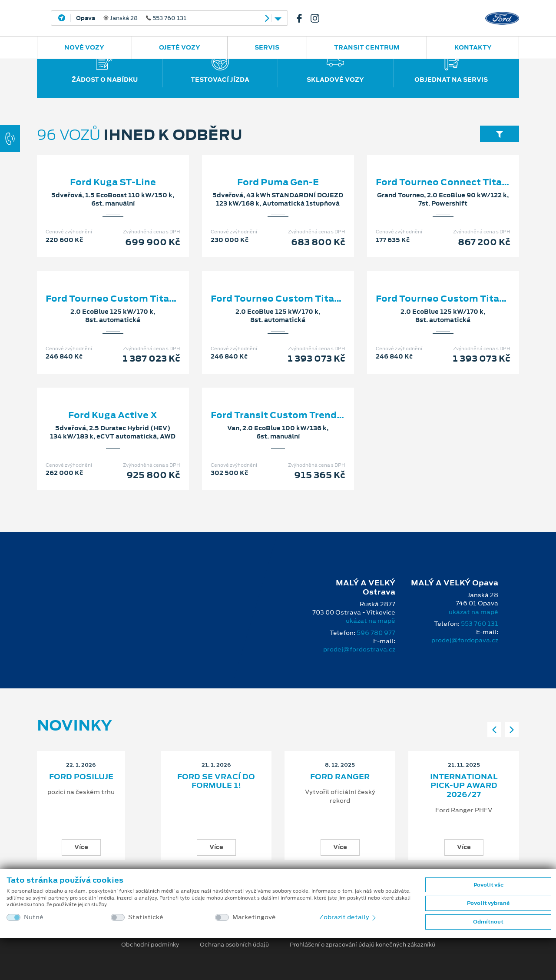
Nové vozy (84, 47)
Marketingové (254, 917)
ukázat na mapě (371, 621)
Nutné (34, 917)
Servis (267, 47)
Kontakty (473, 47)
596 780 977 (376, 633)
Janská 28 (131, 18)
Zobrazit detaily (348, 917)
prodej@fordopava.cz (465, 640)
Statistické (146, 917)
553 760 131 (480, 624)
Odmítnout (488, 922)
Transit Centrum (367, 47)
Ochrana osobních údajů (234, 945)
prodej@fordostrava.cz (359, 649)
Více (81, 847)
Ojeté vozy (180, 47)
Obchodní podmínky (150, 945)
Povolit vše (488, 885)
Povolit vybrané (488, 903)
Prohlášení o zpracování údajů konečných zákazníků (362, 945)
